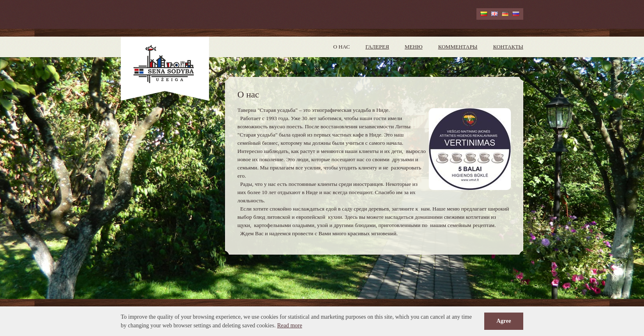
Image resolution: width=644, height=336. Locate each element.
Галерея (377, 47)
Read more (290, 326)
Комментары (458, 47)
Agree (504, 321)
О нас (341, 47)
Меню (413, 47)
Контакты (508, 47)
